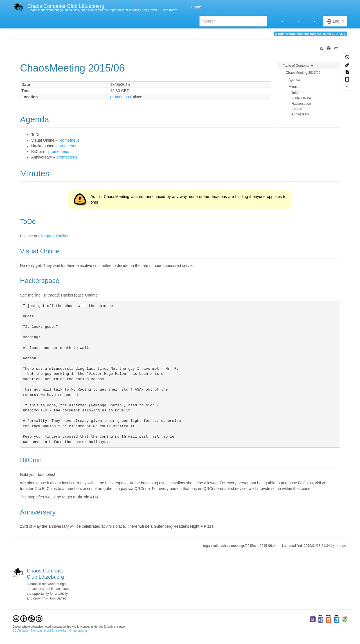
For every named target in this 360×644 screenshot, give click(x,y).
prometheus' (121, 97)
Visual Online (301, 98)
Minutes (294, 87)
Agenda (294, 80)
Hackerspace (301, 104)
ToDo (295, 93)
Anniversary (300, 114)
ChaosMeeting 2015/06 (303, 73)
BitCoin (297, 109)
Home (195, 7)
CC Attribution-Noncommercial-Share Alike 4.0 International (50, 631)
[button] (279, 21)
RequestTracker (55, 236)
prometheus (69, 140)
